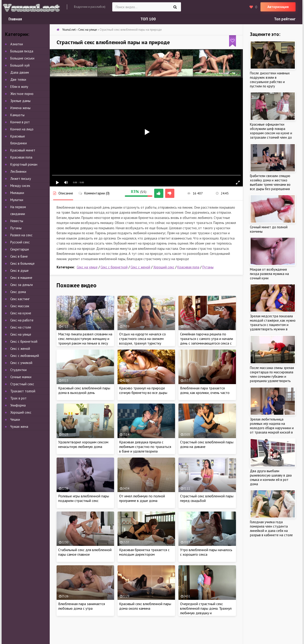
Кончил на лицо (22, 129)
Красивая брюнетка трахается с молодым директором (144, 552)
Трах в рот (18, 398)
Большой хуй (20, 65)
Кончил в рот (20, 122)
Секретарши (20, 249)
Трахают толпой (23, 391)
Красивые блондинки (19, 140)
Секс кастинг (20, 299)
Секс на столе (21, 327)
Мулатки (17, 200)
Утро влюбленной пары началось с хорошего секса (206, 552)
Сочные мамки (21, 377)
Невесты (17, 221)
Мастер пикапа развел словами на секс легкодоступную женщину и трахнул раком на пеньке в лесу (85, 339)
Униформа (18, 405)
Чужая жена (19, 427)
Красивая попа (188, 267)
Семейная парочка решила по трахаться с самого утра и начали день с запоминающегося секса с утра (207, 341)
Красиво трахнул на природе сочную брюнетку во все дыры (143, 390)
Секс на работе (22, 320)
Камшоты (17, 115)
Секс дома (18, 292)
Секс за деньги (22, 285)
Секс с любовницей (25, 356)
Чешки (15, 419)
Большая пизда (22, 51)
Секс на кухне (21, 313)
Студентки (18, 370)
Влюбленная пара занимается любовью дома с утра (82, 606)
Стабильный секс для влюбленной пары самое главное (85, 552)
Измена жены (20, 108)
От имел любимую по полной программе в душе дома (142, 498)
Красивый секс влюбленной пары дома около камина (145, 606)
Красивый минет (23, 150)
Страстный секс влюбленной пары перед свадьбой (207, 498)
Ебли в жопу (19, 87)
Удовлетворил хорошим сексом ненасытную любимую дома (83, 444)
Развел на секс (21, 235)
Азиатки (17, 44)
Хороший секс (164, 267)
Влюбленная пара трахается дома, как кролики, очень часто (205, 390)
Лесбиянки (18, 171)
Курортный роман (24, 164)
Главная (15, 19)
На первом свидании (18, 210)
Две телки (18, 79)
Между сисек (20, 186)
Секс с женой (140, 267)
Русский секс (20, 242)
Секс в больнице (22, 263)
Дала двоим (20, 72)
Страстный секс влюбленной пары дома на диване (207, 444)
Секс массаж (20, 306)
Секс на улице (87, 267)
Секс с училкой (21, 363)
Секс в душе (19, 271)
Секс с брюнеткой (114, 267)
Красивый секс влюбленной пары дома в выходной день (84, 390)
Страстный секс (22, 384)
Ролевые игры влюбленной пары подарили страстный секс (84, 498)
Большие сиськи (22, 58)
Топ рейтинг (285, 19)
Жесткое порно (22, 94)
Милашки (17, 193)
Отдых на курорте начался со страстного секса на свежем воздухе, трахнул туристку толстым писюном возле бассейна (146, 341)
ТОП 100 (148, 19)
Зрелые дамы (20, 101)
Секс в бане (19, 256)
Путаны (208, 267)
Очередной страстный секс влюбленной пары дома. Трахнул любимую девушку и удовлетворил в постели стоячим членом (207, 613)
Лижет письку (21, 179)
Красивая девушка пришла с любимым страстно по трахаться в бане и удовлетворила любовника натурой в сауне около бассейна (146, 451)
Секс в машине (21, 278)
